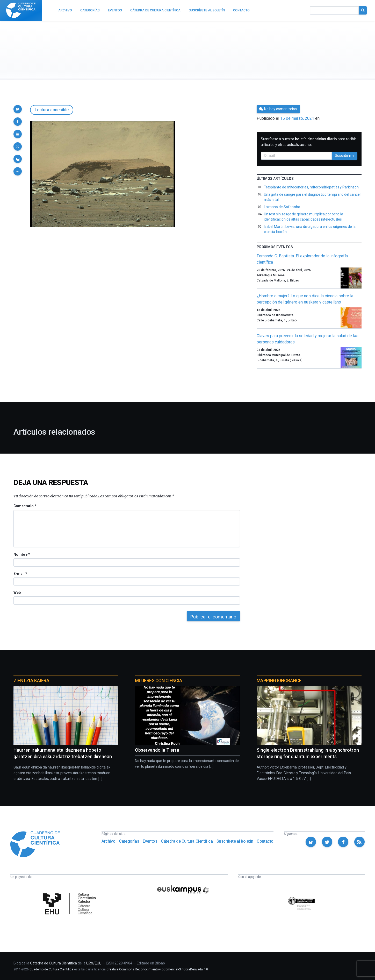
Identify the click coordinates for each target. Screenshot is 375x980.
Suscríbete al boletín (235, 841)
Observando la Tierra (157, 750)
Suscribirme (345, 156)
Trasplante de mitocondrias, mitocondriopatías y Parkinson (311, 187)
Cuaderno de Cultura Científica (51, 969)
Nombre (21, 554)
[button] (18, 109)
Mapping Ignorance (279, 681)
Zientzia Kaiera (31, 681)
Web (17, 593)
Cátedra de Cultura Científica (187, 841)
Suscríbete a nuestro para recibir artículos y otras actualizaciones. (308, 142)
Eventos (150, 841)
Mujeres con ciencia (158, 681)
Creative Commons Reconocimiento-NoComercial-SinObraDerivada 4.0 (157, 969)
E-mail (20, 574)
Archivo (108, 841)
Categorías (129, 841)
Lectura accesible (52, 110)
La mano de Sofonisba (282, 207)
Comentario (25, 506)
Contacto (265, 841)
